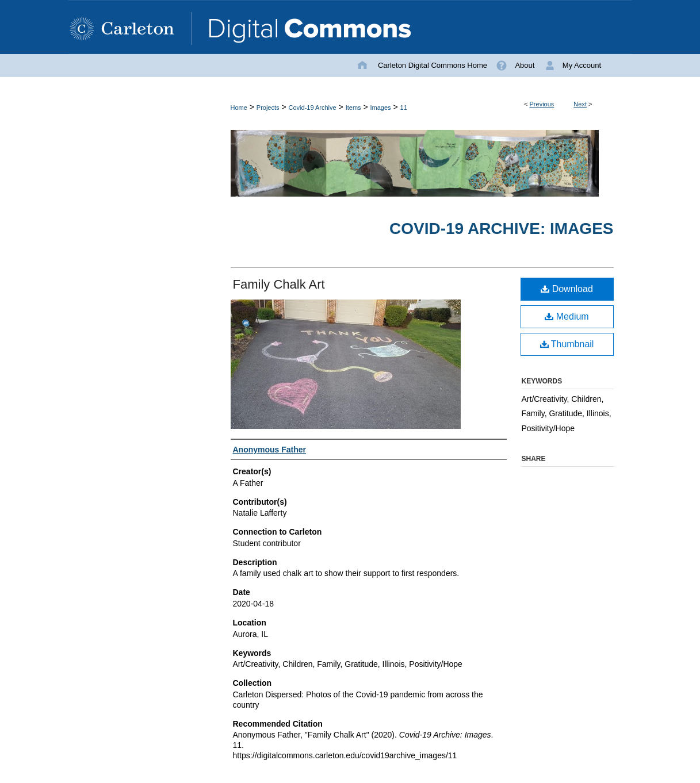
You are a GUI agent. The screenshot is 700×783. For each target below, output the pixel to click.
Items (353, 108)
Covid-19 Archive (313, 108)
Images (381, 108)
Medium (567, 316)
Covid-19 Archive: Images (501, 229)
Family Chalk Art (279, 284)
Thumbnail (567, 344)
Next (580, 104)
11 (404, 108)
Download (567, 289)
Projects (268, 108)
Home (239, 108)
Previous (542, 104)
